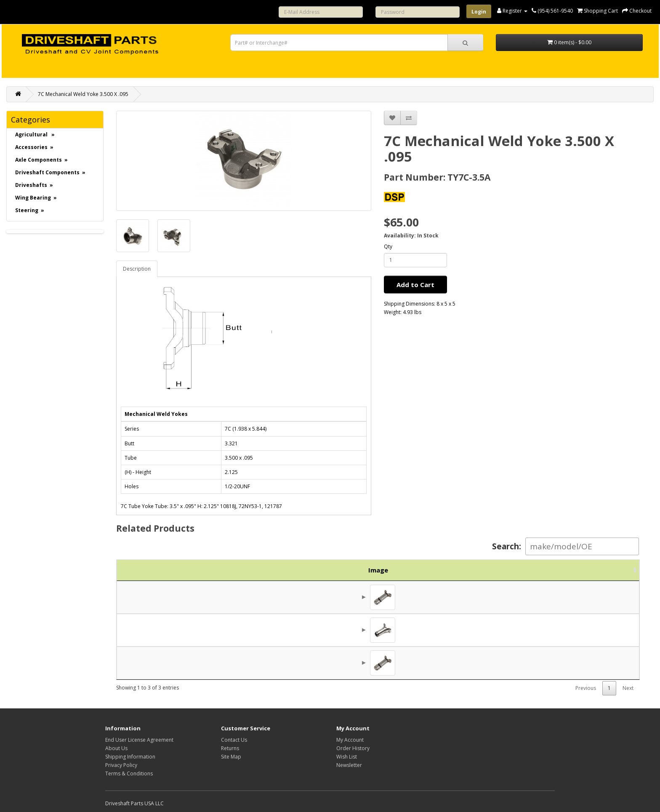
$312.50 (562, 663)
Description (137, 269)
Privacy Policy (121, 765)
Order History (353, 748)
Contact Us (234, 740)
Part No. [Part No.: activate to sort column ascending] (195, 570)
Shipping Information (130, 757)
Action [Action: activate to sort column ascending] (609, 570)
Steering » (30, 210)
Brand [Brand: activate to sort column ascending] (510, 570)
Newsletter (349, 765)
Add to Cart (415, 285)
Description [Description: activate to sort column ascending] (359, 570)
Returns (230, 748)
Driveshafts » (34, 185)
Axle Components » (41, 160)
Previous (586, 688)
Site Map (231, 757)
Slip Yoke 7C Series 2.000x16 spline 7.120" (298, 630)
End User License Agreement (139, 740)
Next (628, 688)
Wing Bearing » (36, 198)
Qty (388, 246)
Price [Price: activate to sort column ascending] (556, 570)
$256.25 (562, 597)
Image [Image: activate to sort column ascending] (137, 570)
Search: (566, 546)
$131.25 (562, 630)
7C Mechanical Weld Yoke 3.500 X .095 (83, 94)
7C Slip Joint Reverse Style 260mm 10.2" (295, 663)
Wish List (347, 757)
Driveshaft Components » (50, 172)
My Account (350, 740)
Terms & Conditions (129, 773)
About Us (116, 748)
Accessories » (34, 147)
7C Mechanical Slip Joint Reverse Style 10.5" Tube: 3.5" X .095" (326, 597)
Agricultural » (35, 134)
